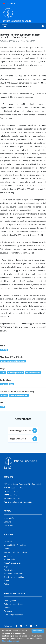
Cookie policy (9, 525)
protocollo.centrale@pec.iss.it (20, 502)
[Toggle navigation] (5, 26)
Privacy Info (9, 518)
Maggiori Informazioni (10, 641)
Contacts (7, 522)
